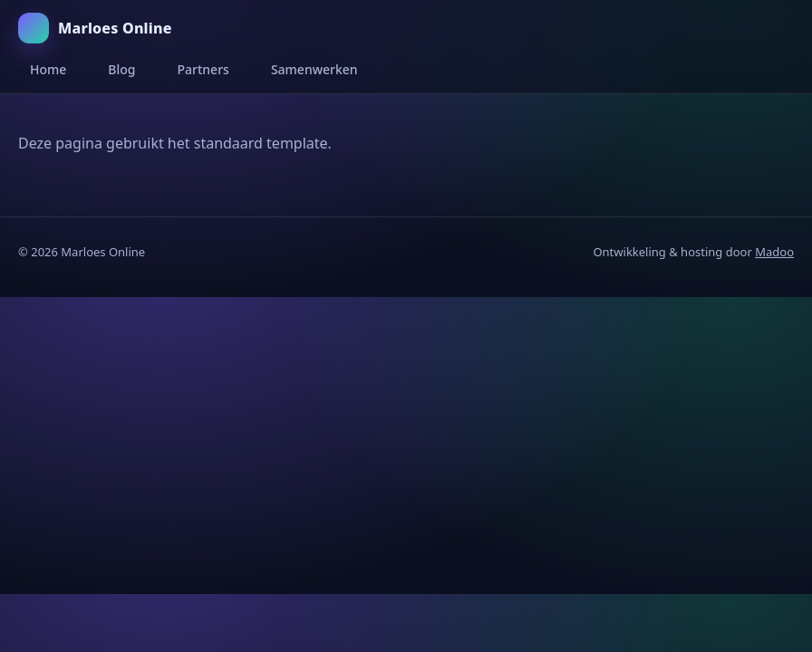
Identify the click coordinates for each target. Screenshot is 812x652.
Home (48, 69)
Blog (121, 69)
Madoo (774, 252)
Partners (203, 69)
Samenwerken (314, 69)
